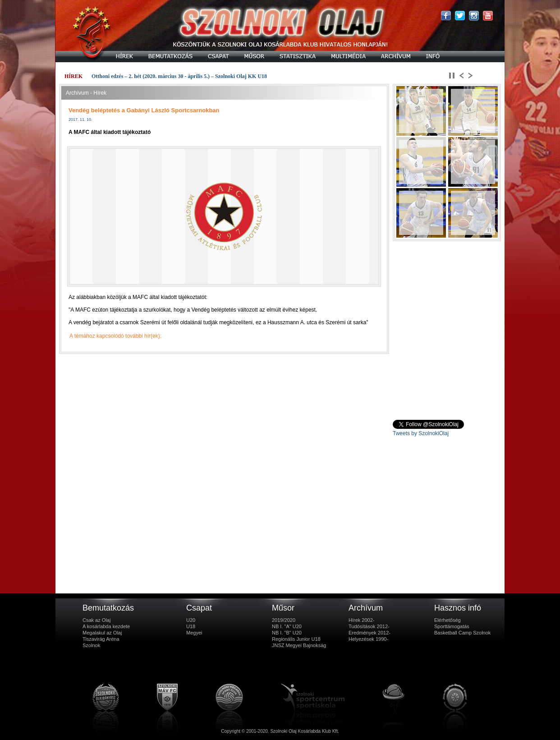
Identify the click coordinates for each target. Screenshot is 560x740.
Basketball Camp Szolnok (462, 633)
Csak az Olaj (96, 620)
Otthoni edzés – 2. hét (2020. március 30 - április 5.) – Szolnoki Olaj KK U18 (179, 76)
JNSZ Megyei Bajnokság (299, 645)
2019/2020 (284, 620)
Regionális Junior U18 (296, 639)
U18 (191, 626)
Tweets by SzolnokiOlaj (421, 433)
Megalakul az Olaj (102, 633)
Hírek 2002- (361, 620)
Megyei (194, 633)
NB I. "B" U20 (287, 633)
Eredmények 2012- (370, 633)
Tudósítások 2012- (369, 626)
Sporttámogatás (452, 626)
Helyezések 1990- (368, 639)
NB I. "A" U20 (287, 626)
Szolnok (91, 645)
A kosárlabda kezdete (106, 626)
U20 (191, 620)
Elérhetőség (448, 620)
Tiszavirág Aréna (101, 639)
